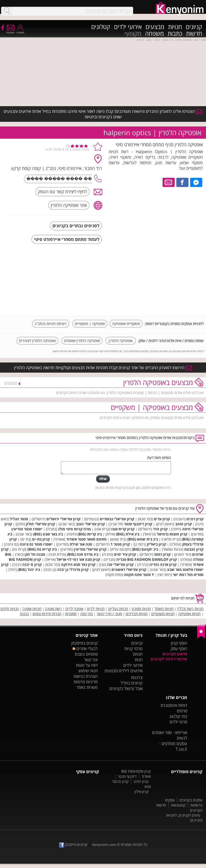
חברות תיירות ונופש (47, 614)
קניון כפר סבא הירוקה (78, 564)
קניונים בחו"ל (132, 683)
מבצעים (155, 27)
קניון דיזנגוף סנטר (138, 524)
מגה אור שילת (81, 544)
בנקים (24, 614)
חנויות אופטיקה (189, 614)
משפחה (154, 34)
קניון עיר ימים (125, 554)
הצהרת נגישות (86, 676)
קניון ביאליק (156, 544)
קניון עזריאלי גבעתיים (117, 519)
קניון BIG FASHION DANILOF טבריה (147, 559)
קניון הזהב (183, 524)
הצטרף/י (10, 31)
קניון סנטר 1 (120, 544)
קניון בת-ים (41, 539)
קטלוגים (101, 27)
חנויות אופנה (32, 609)
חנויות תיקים (10, 609)
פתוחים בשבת (86, 654)
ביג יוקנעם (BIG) (145, 549)
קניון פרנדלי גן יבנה (73, 570)
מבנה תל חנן (35, 554)
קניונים (194, 27)
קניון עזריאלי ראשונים (129, 570)
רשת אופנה (53, 609)
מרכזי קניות (133, 649)
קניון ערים (162, 519)
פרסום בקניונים (175, 654)
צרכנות (137, 677)
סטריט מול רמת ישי (188, 575)
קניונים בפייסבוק (84, 643)
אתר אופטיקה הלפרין (69, 205)
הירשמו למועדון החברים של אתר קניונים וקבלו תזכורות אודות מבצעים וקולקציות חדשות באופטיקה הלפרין (103, 368)
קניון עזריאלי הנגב (90, 524)
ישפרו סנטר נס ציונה (36, 544)
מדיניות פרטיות (86, 682)
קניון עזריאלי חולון (40, 524)
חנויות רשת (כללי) (190, 609)
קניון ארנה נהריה (163, 564)
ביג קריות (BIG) (90, 534)
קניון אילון (142, 792)
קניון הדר (160, 529)
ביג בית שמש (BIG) (143, 539)
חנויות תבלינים (137, 614)
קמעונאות (178, 805)
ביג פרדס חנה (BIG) (83, 554)
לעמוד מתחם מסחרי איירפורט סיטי (67, 239)
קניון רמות (162, 554)
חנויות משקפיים (163, 614)
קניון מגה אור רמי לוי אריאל (78, 559)
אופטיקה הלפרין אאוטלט (82, 341)
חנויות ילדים (96, 609)
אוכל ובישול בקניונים (126, 688)
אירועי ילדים (128, 27)
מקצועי (133, 34)
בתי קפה (87, 614)
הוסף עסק (179, 649)
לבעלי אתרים (85, 649)
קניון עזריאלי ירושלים (63, 519)
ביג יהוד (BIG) (29, 570)
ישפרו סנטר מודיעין (27, 529)
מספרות (71, 614)
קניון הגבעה (194, 549)
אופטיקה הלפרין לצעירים (37, 341)
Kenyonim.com (104, 845)
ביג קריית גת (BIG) (42, 549)
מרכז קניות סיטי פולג (74, 529)
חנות (139, 660)
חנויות (175, 27)
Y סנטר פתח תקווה (139, 575)
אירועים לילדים (131, 671)
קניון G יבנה (32, 564)
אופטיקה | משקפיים (90, 324)
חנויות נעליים (118, 609)
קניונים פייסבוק (73, 845)
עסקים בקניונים (191, 800)
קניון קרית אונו (123, 529)
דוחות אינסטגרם (174, 705)
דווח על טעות (87, 665)
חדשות (194, 34)
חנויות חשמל (164, 609)
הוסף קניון (179, 643)
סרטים (182, 711)
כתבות (175, 34)
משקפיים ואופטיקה (126, 324)
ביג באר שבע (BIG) (48, 534)
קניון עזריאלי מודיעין (90, 549)
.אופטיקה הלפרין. (121, 341)
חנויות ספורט (141, 609)
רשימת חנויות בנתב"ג (51, 324)
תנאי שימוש (88, 671)
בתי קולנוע (178, 716)
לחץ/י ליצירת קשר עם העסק (62, 191)
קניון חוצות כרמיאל (172, 534)
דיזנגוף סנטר (127, 776)
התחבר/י (20, 31)
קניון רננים (195, 519)
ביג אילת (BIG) (128, 534)
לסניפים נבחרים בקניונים (76, 226)
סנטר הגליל (19, 519)
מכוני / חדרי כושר (109, 614)
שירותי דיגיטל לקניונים (169, 659)
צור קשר (91, 660)
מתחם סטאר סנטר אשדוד (86, 539)
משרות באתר (87, 687)
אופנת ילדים (74, 609)
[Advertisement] (169, 281)
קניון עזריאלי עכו (120, 564)
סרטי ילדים (178, 722)
